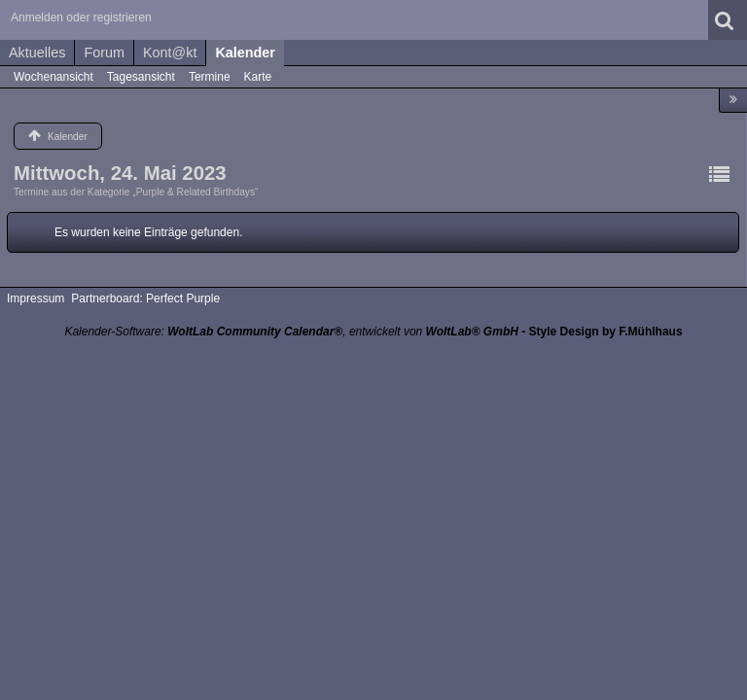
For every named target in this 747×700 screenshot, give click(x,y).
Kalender (245, 52)
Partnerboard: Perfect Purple (145, 298)
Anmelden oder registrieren (81, 17)
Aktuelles (37, 52)
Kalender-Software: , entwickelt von (291, 332)
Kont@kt (170, 52)
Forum (104, 52)
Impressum (36, 298)
